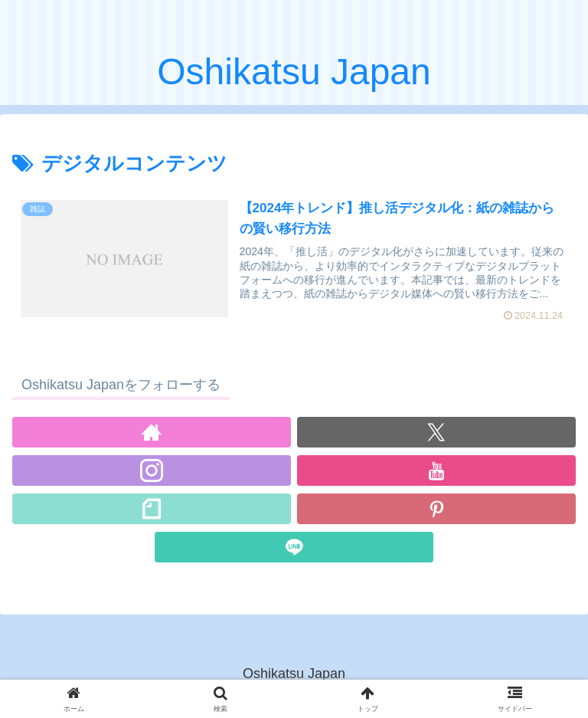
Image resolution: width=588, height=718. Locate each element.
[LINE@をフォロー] (294, 547)
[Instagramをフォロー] (152, 470)
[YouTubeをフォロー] (436, 470)
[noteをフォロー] (152, 509)
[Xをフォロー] (436, 432)
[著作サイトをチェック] (152, 432)
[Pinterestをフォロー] (436, 509)
